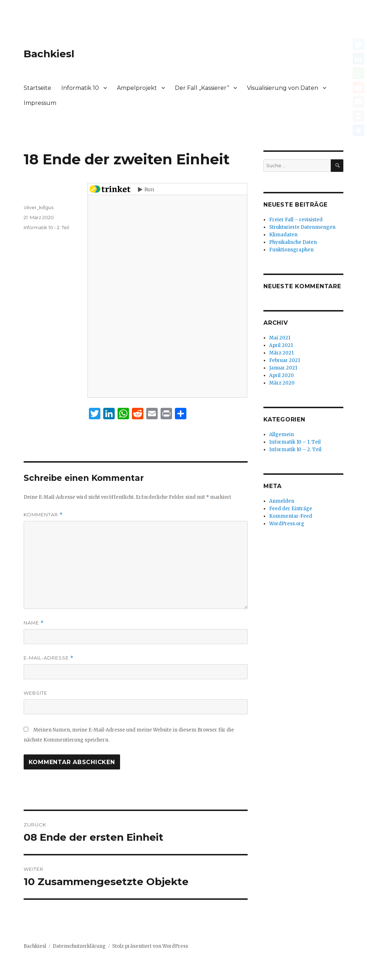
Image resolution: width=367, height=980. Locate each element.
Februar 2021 (285, 360)
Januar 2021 (283, 368)
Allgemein (282, 435)
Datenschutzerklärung (79, 946)
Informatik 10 (80, 88)
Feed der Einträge (291, 509)
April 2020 (282, 375)
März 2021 (281, 353)
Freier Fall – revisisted (296, 220)
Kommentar (43, 515)
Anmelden (282, 501)
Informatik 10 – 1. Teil (295, 442)
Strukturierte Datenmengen (302, 227)
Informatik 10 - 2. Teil (46, 227)
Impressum (40, 103)
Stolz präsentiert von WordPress (150, 946)
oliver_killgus (39, 207)
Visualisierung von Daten (283, 88)
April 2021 (281, 345)
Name (34, 623)
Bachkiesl (49, 54)
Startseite (37, 88)
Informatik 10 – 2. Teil (295, 450)
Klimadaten (283, 235)
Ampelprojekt (137, 88)
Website (35, 693)
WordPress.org (287, 524)
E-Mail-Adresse (49, 658)
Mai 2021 (280, 338)
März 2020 (282, 383)
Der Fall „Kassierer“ (202, 88)
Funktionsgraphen (291, 250)
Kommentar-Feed (291, 516)
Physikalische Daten (293, 242)
